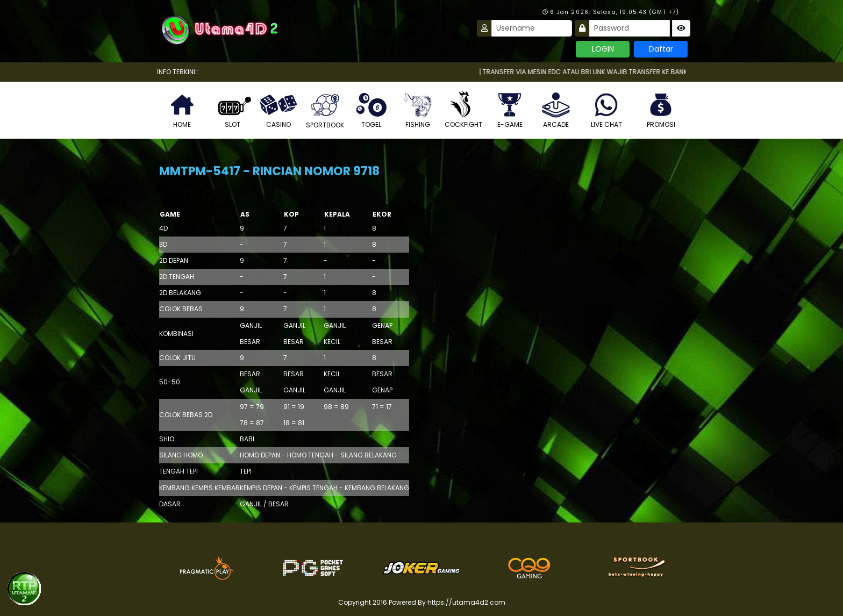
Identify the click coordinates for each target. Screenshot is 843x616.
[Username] (532, 28)
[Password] (630, 28)
